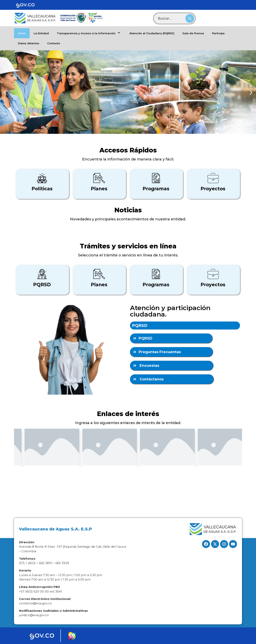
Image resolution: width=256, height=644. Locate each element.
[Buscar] (190, 18)
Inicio (22, 33)
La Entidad (41, 33)
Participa (218, 33)
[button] (5, 93)
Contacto (54, 43)
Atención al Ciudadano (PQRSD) (152, 33)
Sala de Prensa (193, 33)
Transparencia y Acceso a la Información (89, 33)
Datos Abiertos (29, 43)
